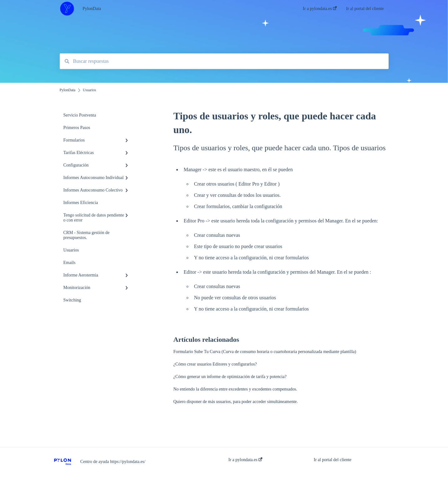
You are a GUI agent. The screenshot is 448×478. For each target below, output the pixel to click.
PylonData (92, 9)
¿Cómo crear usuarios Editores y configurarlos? (215, 364)
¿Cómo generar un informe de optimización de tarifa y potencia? (230, 377)
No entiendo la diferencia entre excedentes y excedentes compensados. (235, 389)
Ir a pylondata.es (245, 460)
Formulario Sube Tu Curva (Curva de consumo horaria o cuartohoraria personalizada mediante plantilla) (265, 352)
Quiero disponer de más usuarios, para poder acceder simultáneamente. (236, 402)
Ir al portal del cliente (333, 460)
